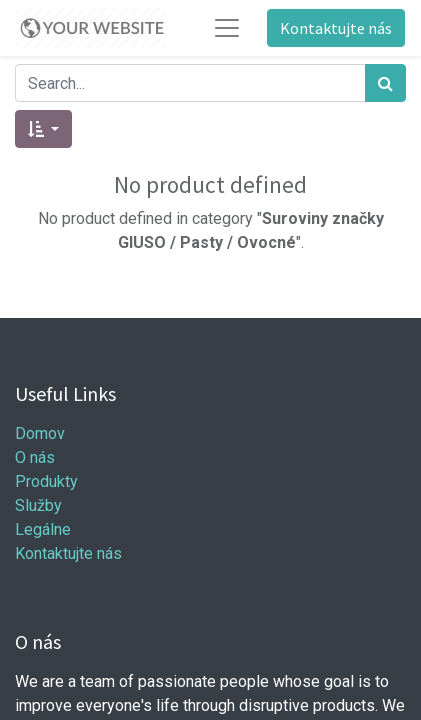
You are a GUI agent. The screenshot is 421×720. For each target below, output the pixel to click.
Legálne (43, 529)
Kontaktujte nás (336, 28)
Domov (40, 433)
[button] (43, 129)
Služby (38, 505)
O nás (35, 457)
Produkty (46, 481)
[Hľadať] (385, 83)
